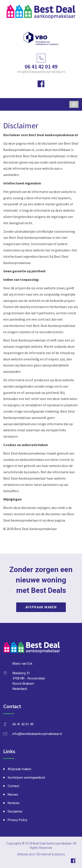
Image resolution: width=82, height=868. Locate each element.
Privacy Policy (17, 820)
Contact (13, 786)
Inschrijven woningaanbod (26, 778)
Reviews (14, 803)
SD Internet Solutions (51, 854)
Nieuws (13, 794)
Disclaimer (15, 811)
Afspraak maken (41, 607)
